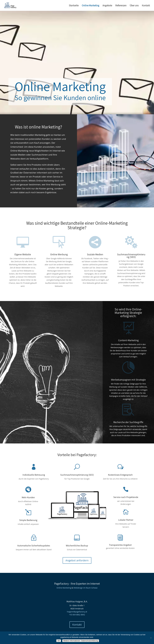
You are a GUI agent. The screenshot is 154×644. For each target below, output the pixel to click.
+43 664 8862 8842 (77, 615)
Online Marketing (91, 6)
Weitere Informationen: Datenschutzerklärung (81, 641)
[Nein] (151, 638)
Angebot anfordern (77, 560)
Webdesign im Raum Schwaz (86, 588)
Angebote (107, 6)
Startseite (74, 6)
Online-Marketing (64, 588)
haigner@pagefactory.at (77, 612)
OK (59, 641)
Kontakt (146, 6)
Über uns (134, 6)
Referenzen (121, 6)
